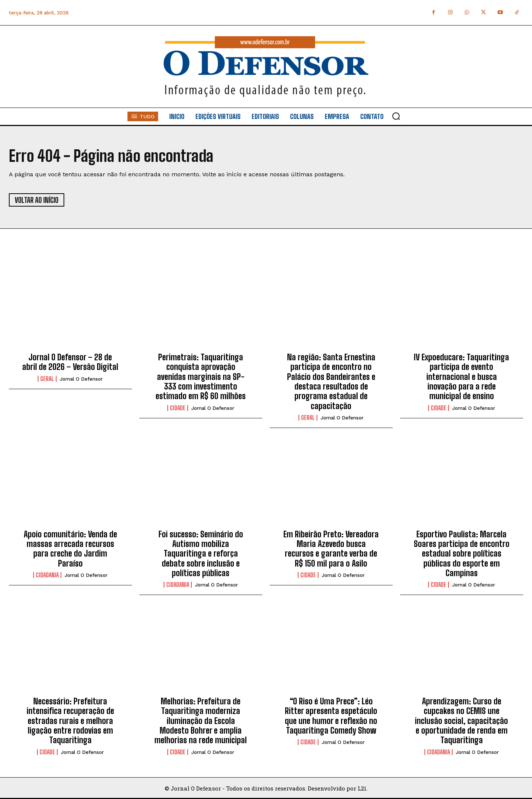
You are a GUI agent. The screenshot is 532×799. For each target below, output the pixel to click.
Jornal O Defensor (81, 379)
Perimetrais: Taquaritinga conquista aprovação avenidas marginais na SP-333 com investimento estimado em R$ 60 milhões (201, 377)
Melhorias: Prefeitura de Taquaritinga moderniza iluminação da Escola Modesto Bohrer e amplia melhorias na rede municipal (201, 721)
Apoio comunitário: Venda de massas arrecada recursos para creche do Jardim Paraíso (70, 549)
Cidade (178, 408)
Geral (47, 379)
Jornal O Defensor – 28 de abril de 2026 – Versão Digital (70, 362)
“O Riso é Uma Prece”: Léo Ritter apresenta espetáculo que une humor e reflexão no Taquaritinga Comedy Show (331, 716)
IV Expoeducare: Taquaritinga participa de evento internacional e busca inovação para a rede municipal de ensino (461, 377)
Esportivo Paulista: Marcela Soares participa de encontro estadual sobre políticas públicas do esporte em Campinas (462, 554)
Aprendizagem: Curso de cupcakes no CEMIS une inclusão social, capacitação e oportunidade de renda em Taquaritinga (461, 721)
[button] (396, 116)
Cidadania (47, 575)
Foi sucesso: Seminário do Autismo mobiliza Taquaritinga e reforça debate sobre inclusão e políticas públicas (201, 554)
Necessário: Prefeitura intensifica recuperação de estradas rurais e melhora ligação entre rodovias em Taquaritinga (70, 721)
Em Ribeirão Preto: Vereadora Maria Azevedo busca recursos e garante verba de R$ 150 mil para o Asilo (331, 549)
